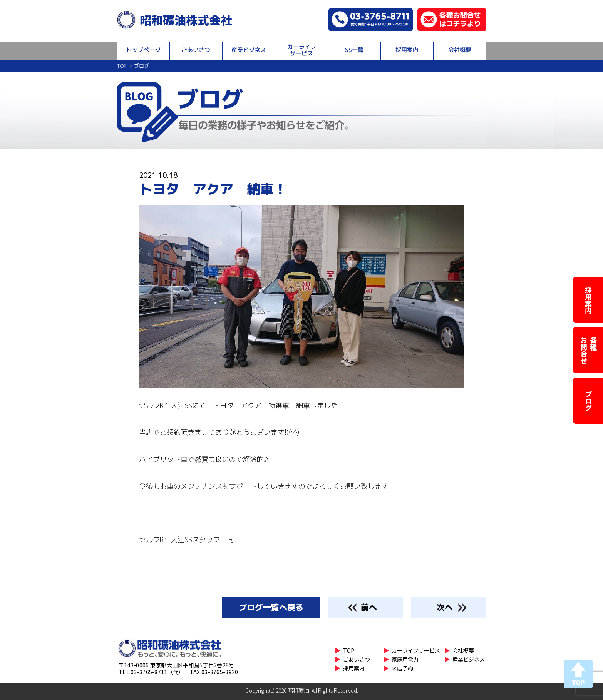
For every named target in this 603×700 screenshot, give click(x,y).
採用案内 (407, 50)
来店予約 (402, 668)
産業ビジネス (249, 50)
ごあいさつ (196, 50)
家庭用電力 (405, 659)
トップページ (143, 50)
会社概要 (460, 50)
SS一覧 (354, 50)
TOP (121, 66)
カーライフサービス (302, 50)
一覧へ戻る (271, 607)
